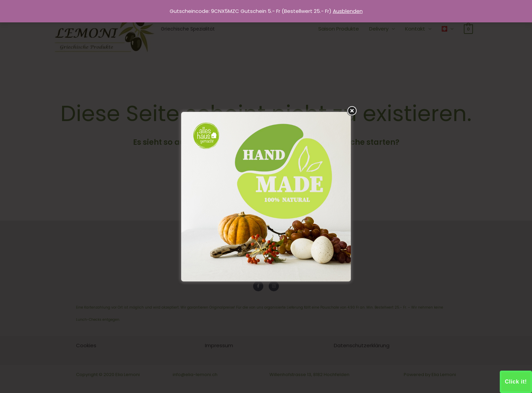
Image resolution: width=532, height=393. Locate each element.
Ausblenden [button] (348, 11)
